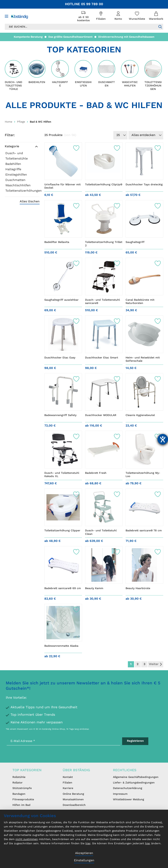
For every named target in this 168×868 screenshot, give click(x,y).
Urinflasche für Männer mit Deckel (62, 186)
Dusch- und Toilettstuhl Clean (101, 532)
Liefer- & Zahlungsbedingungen (134, 783)
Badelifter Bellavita (57, 242)
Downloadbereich (74, 805)
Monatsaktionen (73, 800)
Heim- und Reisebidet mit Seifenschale (143, 359)
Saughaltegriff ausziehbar (61, 300)
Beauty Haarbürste (138, 588)
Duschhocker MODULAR (101, 415)
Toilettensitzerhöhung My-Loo (143, 475)
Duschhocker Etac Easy (60, 358)
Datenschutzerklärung (128, 788)
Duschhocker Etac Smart (102, 358)
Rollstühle (19, 777)
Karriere (68, 788)
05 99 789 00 (92, 4)
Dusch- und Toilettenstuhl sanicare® (102, 302)
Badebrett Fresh (96, 473)
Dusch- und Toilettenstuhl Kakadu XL (62, 475)
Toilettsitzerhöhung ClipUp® (104, 185)
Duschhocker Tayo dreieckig (144, 185)
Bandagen (19, 794)
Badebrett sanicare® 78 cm (144, 531)
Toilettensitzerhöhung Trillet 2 (104, 244)
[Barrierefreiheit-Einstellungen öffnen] (163, 439)
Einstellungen (84, 861)
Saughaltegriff (135, 242)
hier (88, 844)
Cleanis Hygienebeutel (140, 415)
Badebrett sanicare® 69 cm (63, 588)
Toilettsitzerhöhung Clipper (62, 531)
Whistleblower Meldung (129, 800)
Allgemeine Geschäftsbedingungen (136, 777)
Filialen (67, 783)
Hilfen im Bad (21, 805)
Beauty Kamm (94, 588)
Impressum (120, 794)
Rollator (17, 783)
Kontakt (68, 777)
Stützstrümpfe (22, 788)
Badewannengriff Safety (60, 415)
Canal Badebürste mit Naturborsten (140, 302)
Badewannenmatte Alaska (61, 646)
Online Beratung (73, 794)
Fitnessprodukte (23, 800)
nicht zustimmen (27, 839)
